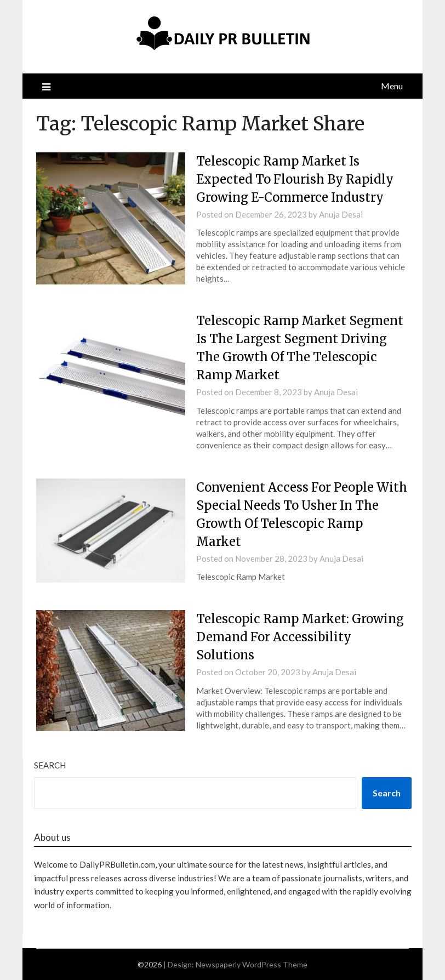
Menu (392, 86)
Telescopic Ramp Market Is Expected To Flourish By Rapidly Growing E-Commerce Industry (295, 179)
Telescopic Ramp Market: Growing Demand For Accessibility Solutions (300, 637)
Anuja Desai (341, 214)
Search (50, 765)
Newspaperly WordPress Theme (252, 964)
